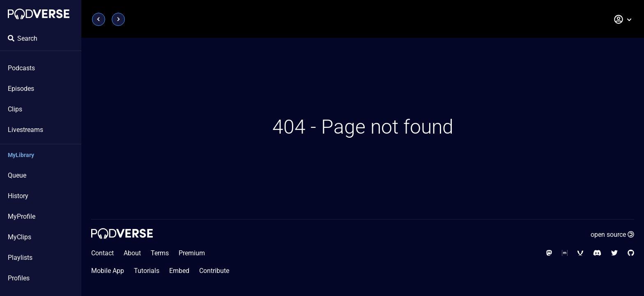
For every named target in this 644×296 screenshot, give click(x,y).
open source (612, 235)
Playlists (20, 258)
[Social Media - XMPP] (580, 253)
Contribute (214, 271)
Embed (179, 271)
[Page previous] (99, 19)
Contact (102, 253)
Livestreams (25, 130)
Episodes (21, 89)
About (132, 253)
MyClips (20, 237)
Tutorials (147, 271)
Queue (17, 175)
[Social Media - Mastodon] (549, 253)
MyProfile (22, 216)
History (18, 196)
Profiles (19, 278)
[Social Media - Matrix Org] (565, 253)
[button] (623, 19)
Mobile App (108, 271)
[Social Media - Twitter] (614, 253)
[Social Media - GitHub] (631, 253)
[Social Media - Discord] (597, 253)
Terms (160, 253)
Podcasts (21, 68)
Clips (15, 109)
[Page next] (118, 19)
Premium (192, 253)
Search (23, 38)
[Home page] (39, 14)
